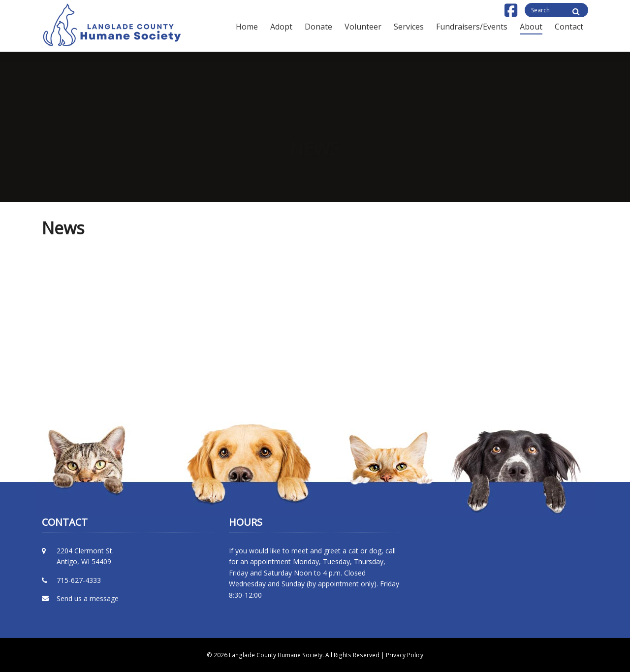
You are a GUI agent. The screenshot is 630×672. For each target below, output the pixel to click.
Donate (318, 27)
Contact (569, 27)
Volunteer (363, 27)
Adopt (281, 27)
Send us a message (88, 598)
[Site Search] (576, 12)
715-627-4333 (79, 580)
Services (409, 27)
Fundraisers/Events (472, 27)
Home (247, 27)
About (531, 27)
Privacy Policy (405, 655)
